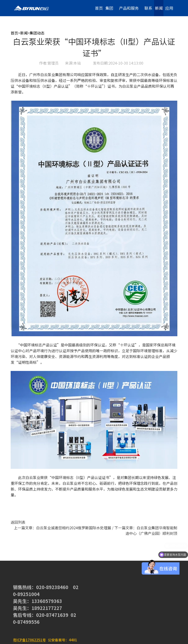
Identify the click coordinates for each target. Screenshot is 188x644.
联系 (148, 8)
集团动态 (37, 33)
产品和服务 (129, 8)
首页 (99, 8)
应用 (169, 8)
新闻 (159, 8)
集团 (109, 8)
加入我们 (169, 27)
